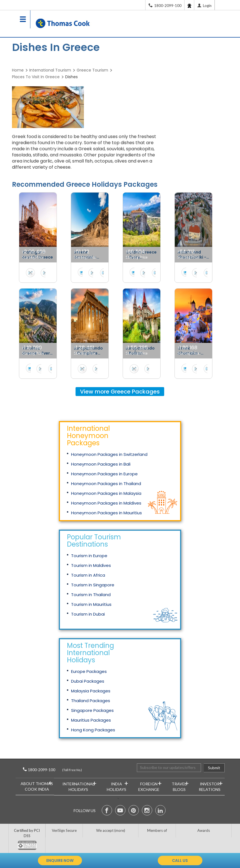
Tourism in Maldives (91, 565)
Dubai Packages (88, 681)
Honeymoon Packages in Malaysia (106, 493)
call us (180, 860)
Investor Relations (211, 785)
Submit (214, 768)
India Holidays (117, 785)
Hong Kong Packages (93, 730)
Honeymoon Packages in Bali (101, 464)
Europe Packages (89, 671)
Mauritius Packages (91, 720)
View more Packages (120, 392)
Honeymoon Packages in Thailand (106, 484)
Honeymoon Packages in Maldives (106, 503)
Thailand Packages (91, 701)
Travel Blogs (180, 785)
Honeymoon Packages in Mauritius (106, 513)
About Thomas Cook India (37, 785)
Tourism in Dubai (88, 614)
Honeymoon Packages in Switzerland (109, 454)
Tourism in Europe (89, 556)
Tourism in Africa (88, 575)
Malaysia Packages (91, 691)
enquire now (60, 860)
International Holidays (79, 785)
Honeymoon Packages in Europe (104, 474)
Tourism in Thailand (91, 595)
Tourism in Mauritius (91, 604)
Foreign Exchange (150, 785)
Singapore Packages (92, 710)
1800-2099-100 (49, 770)
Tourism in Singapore (93, 585)
